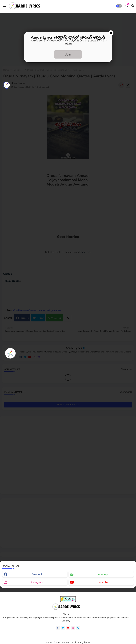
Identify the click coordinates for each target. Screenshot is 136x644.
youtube (103, 582)
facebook (37, 574)
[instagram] (73, 628)
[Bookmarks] (127, 6)
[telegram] (78, 628)
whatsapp (103, 574)
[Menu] (4, 6)
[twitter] (63, 628)
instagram (37, 582)
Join (68, 54)
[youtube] (68, 628)
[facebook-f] (58, 628)
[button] (119, 6)
